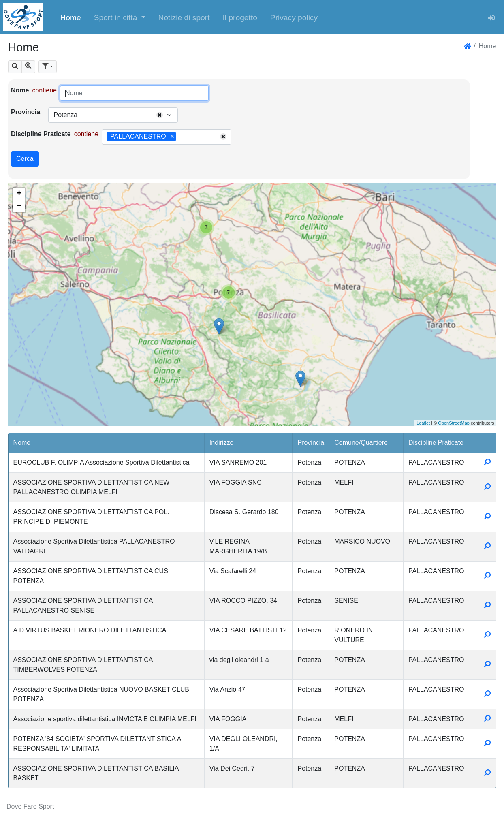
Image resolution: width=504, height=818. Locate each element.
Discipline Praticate (41, 134)
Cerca (25, 159)
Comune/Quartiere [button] (361, 443)
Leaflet (423, 423)
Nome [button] (22, 443)
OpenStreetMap (454, 423)
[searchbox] (181, 137)
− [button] (19, 206)
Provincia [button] (311, 443)
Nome (20, 90)
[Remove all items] (160, 115)
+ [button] (19, 194)
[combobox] (113, 115)
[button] (120, 17)
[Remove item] (172, 137)
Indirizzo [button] (222, 443)
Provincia (26, 112)
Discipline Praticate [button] (436, 443)
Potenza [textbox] (65, 115)
